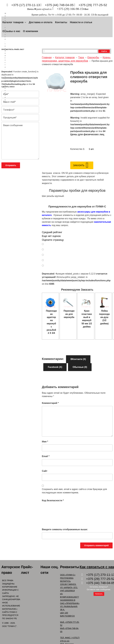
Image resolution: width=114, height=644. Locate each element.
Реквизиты (70, 567)
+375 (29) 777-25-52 (93, 5)
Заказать (79, 165)
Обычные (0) (80, 367)
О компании (31, 31)
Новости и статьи (81, 22)
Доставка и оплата (41, 22)
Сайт (45, 471)
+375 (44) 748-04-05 (59, 5)
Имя (45, 442)
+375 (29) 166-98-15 (70, 9)
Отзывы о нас (11, 31)
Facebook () (55, 367)
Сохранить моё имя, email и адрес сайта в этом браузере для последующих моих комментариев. (74, 491)
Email (46, 456)
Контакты (61, 22)
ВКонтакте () (78, 359)
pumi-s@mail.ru (44, 9)
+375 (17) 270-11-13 (26, 5)
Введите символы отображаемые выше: (65, 529)
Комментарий (50, 403)
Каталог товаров (15, 22)
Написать (99, 594)
